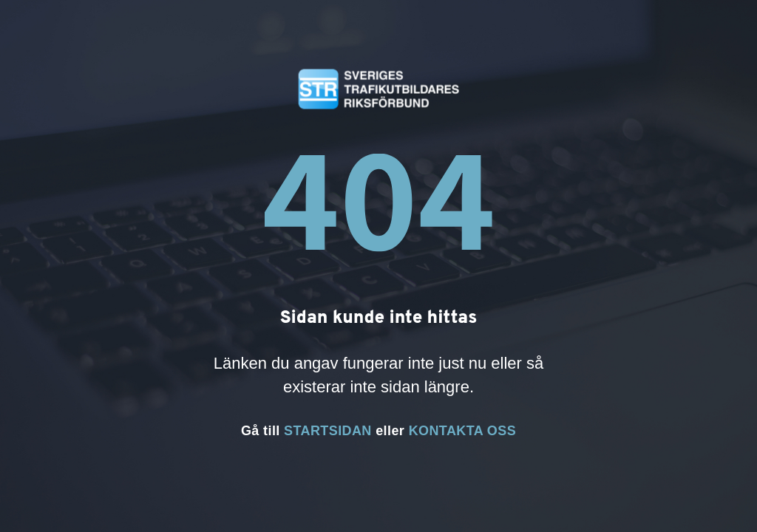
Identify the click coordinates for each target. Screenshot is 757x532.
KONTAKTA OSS (462, 431)
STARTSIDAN (328, 431)
